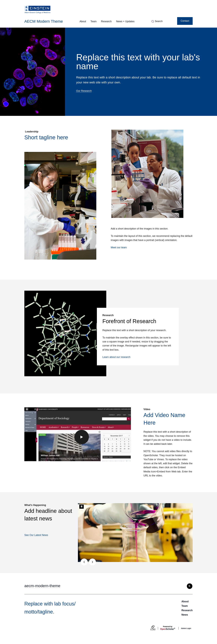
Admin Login (186, 628)
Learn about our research (116, 357)
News (185, 615)
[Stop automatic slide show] (82, 507)
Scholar (168, 628)
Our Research (84, 91)
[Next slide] (92, 562)
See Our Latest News (36, 535)
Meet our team (119, 247)
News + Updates (125, 21)
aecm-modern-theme (42, 586)
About (83, 21)
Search (159, 21)
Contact (185, 21)
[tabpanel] (135, 533)
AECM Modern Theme (44, 21)
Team (94, 21)
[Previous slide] (84, 562)
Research (106, 21)
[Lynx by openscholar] (155, 628)
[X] (190, 586)
